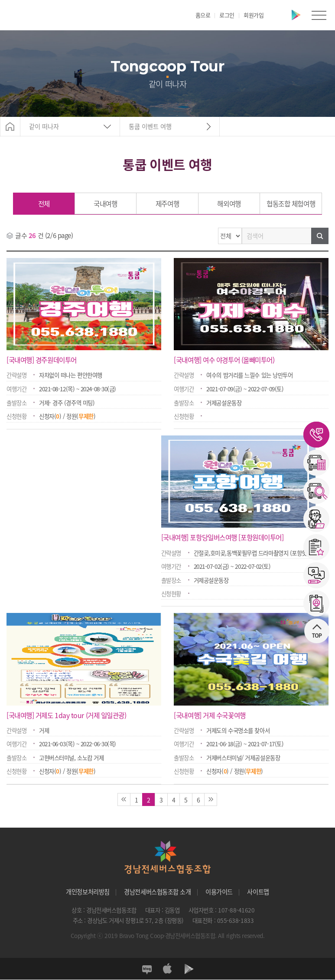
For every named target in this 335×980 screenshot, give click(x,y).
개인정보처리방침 (88, 892)
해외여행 (229, 204)
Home (10, 127)
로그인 (227, 15)
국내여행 (105, 204)
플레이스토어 (296, 15)
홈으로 (203, 15)
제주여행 (167, 204)
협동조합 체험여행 (291, 204)
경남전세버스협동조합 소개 (157, 892)
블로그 (146, 969)
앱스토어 (279, 15)
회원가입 (254, 15)
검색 (320, 236)
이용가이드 (219, 892)
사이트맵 (258, 892)
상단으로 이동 (313, 588)
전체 (44, 204)
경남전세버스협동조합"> (34, 15)
